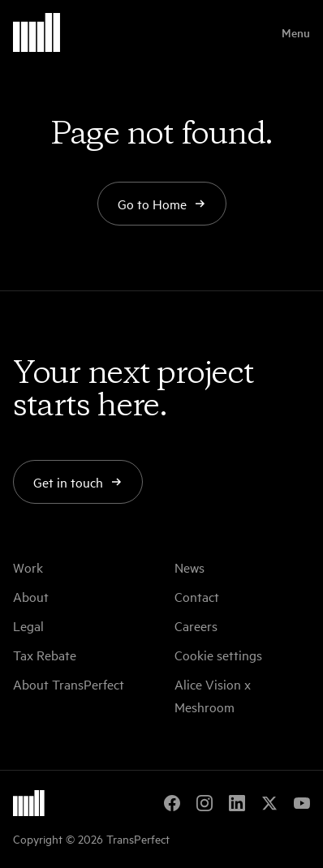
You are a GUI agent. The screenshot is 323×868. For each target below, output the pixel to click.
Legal (28, 625)
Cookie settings (218, 655)
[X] (269, 803)
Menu (296, 32)
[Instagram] (205, 803)
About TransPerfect (69, 684)
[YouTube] (302, 803)
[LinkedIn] (237, 803)
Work (28, 567)
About (31, 596)
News (189, 567)
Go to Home (162, 204)
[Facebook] (172, 803)
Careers (196, 625)
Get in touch (78, 482)
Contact (197, 596)
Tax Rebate (45, 655)
